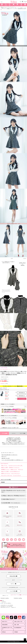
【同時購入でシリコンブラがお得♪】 (8, 404)
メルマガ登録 (13, 591)
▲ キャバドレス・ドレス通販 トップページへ (19, 595)
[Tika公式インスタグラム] (3, 540)
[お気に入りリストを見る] (21, 2)
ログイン (13, 584)
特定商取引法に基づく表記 (7, 628)
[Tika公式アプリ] (13, 545)
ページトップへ (25, 640)
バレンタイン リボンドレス (7, 475)
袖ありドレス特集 (5, 471)
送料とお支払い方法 (18, 622)
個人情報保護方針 (18, 628)
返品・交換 (17, 625)
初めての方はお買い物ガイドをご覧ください (10, 455)
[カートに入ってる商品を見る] (22, 2)
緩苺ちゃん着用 (5, 467)
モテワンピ (21, 469)
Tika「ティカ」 (5, 466)
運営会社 (4, 632)
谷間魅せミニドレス (6, 469)
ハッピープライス (17, 475)
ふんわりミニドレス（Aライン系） (16, 466)
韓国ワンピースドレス (6, 473)
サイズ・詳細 (23, 433)
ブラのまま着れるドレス (15, 471)
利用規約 (16, 632)
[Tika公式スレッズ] (7, 540)
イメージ (14, 433)
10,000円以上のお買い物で (7, 515)
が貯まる (7, 533)
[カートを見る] (22, 1)
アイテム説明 (5, 433)
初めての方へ (5, 622)
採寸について (4, 456)
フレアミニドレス (11, 7)
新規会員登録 (13, 576)
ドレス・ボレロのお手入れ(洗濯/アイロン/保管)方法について (12, 460)
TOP (2, 7)
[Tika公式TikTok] (20, 540)
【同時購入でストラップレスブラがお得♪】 (9, 416)
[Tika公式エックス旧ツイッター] (12, 540)
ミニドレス (5, 7)
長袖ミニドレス (14, 469)
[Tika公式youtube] (24, 540)
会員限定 (7, 524)
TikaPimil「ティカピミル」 (14, 467)
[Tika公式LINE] (15, 540)
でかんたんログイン (20, 533)
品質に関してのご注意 (6, 458)
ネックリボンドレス (16, 473)
